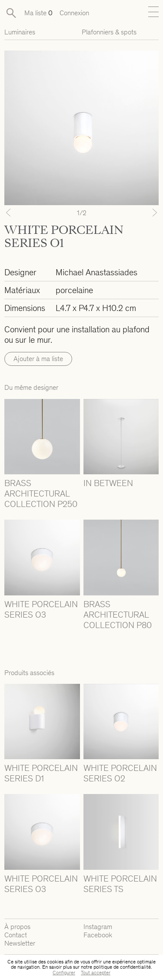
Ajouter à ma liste (38, 359)
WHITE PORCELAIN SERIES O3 (41, 609)
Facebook (98, 935)
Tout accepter (96, 973)
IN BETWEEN (108, 483)
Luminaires (20, 32)
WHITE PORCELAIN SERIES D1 (41, 773)
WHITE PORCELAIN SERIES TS (120, 884)
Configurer (64, 973)
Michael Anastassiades (96, 272)
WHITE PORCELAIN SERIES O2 (120, 773)
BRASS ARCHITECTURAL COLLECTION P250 (41, 493)
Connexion (74, 13)
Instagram (98, 927)
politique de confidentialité (122, 967)
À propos (17, 927)
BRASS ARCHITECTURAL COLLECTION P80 (118, 615)
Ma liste (38, 13)
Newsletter (20, 943)
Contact (16, 935)
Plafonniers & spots (109, 32)
